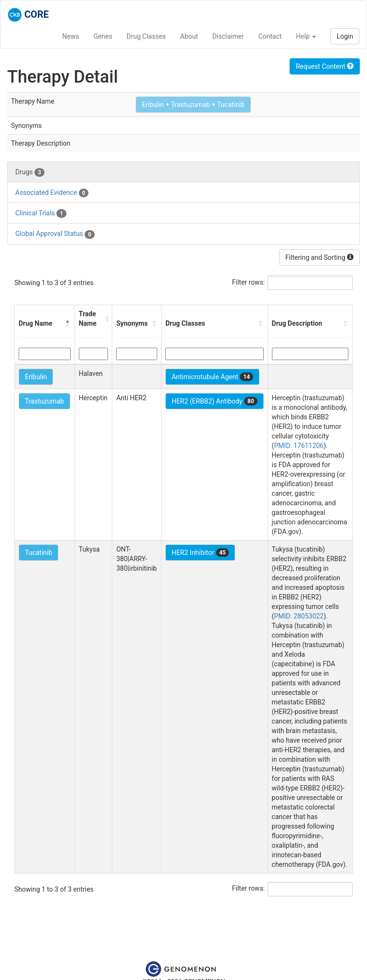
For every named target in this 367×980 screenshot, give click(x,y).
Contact (270, 36)
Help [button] (306, 36)
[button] (68, 323)
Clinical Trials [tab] (41, 213)
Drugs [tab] (30, 172)
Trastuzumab (44, 401)
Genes (103, 36)
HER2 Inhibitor (200, 553)
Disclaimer (228, 36)
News (70, 36)
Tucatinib (38, 553)
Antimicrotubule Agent (212, 377)
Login (345, 36)
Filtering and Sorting (319, 257)
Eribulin (36, 377)
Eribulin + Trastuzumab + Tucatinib (193, 105)
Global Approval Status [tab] (55, 234)
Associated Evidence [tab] (52, 193)
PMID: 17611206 (299, 446)
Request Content (325, 66)
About (189, 36)
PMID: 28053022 (299, 616)
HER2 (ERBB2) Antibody (214, 401)
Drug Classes (146, 36)
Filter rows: (249, 282)
